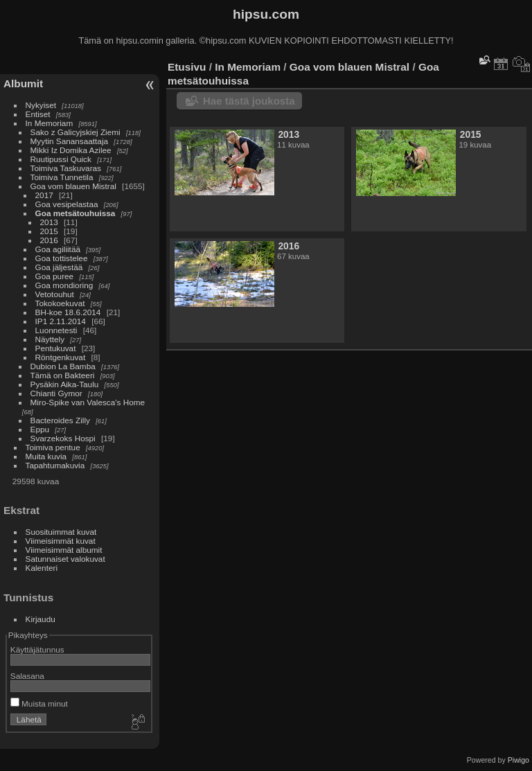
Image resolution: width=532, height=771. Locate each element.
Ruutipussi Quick (61, 159)
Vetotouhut (55, 294)
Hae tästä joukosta (249, 101)
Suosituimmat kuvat (61, 532)
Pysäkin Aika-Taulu (65, 384)
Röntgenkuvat (61, 357)
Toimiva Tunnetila (62, 177)
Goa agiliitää (58, 249)
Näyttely (50, 339)
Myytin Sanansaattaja (70, 141)
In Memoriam (50, 123)
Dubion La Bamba (63, 366)
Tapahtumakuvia (55, 465)
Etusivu (187, 67)
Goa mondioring (64, 285)
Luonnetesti (56, 330)
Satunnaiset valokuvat (65, 559)
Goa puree (55, 276)
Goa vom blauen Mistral (73, 186)
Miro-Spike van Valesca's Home (88, 402)
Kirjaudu (41, 619)
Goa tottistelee (62, 258)
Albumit (23, 83)
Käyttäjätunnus (37, 649)
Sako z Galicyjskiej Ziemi (76, 132)
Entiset (38, 114)
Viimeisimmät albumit (64, 550)
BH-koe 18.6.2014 (68, 312)
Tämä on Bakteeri (63, 375)
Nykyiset (41, 105)
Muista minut (39, 703)
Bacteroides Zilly (60, 420)
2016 (49, 240)
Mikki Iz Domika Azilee (71, 150)
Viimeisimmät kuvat (61, 541)
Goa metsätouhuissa (76, 213)
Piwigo (518, 760)
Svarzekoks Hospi (63, 438)
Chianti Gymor (56, 393)
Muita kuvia (46, 456)
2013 (49, 222)
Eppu (40, 429)
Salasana (27, 676)
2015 (49, 231)
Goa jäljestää (59, 267)
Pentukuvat (56, 348)
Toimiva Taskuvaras (66, 168)
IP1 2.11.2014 (61, 321)
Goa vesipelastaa (67, 204)
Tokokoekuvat (60, 303)
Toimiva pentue (53, 447)
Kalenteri (42, 568)
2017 (44, 195)
